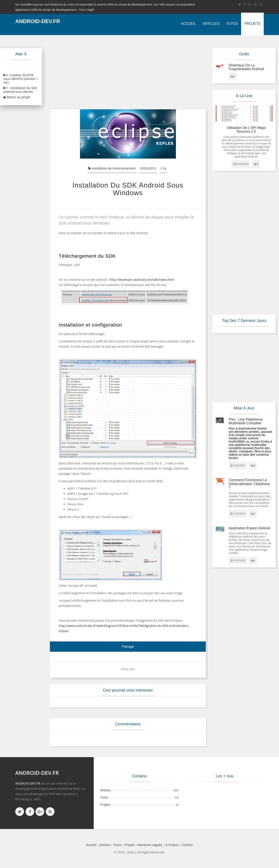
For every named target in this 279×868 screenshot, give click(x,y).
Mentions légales (150, 845)
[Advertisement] (128, 72)
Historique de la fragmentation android (246, 67)
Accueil (188, 24)
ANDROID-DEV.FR (28, 783)
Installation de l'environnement (112, 168)
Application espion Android (249, 528)
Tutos (232, 24)
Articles (211, 24)
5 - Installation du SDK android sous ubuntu (20, 90)
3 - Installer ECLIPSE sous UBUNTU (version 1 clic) (21, 79)
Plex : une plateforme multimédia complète (246, 421)
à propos (172, 845)
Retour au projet (17, 97)
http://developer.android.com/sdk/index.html (142, 280)
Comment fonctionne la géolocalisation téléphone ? (249, 484)
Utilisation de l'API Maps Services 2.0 (246, 130)
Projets (252, 24)
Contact (187, 845)
